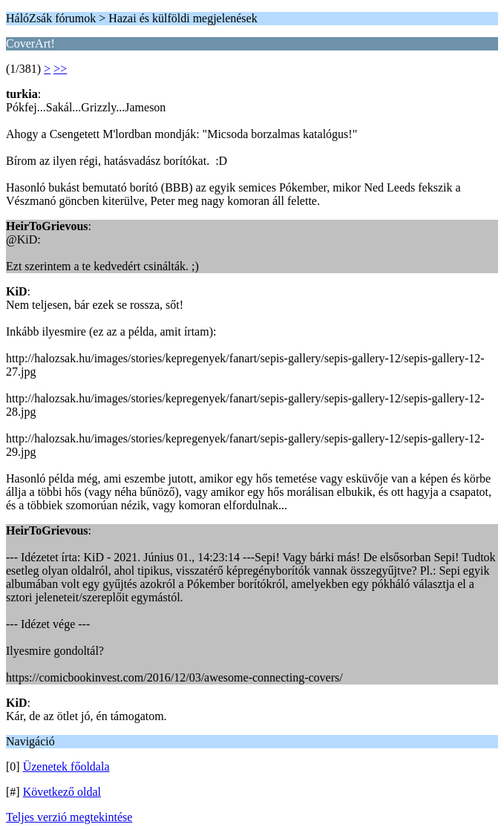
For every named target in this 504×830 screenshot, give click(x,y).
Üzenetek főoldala (66, 767)
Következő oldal (62, 792)
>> (60, 69)
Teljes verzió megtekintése (69, 817)
